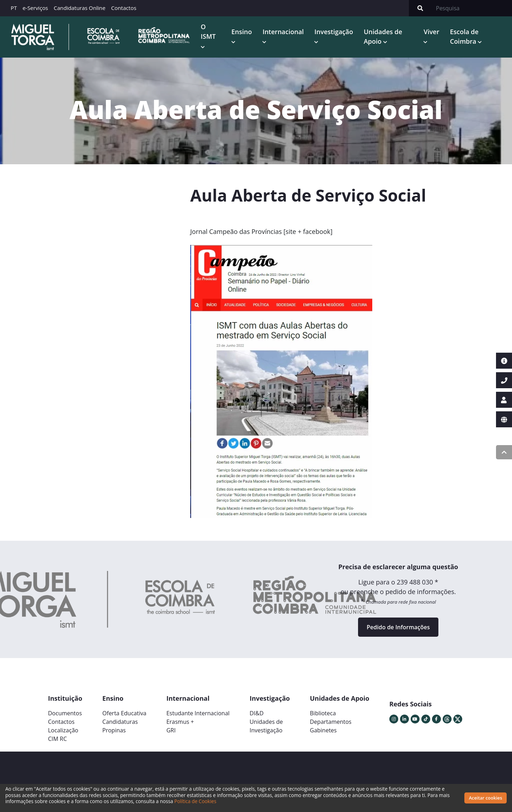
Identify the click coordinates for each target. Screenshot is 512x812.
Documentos (65, 713)
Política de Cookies (195, 801)
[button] (211, 384)
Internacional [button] (283, 32)
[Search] (472, 8)
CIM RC (57, 739)
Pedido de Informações (398, 627)
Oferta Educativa (124, 713)
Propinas (114, 730)
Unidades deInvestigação (266, 726)
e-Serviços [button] (36, 8)
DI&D (257, 713)
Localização (63, 730)
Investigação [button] (334, 32)
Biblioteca (323, 713)
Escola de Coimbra (464, 36)
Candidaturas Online (79, 8)
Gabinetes (323, 730)
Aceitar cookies (486, 798)
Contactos (124, 8)
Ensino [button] (242, 32)
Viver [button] (431, 32)
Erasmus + (180, 722)
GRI (171, 730)
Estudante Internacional (198, 713)
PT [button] (14, 8)
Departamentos (331, 722)
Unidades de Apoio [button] (383, 36)
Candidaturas (120, 722)
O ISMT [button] (208, 31)
